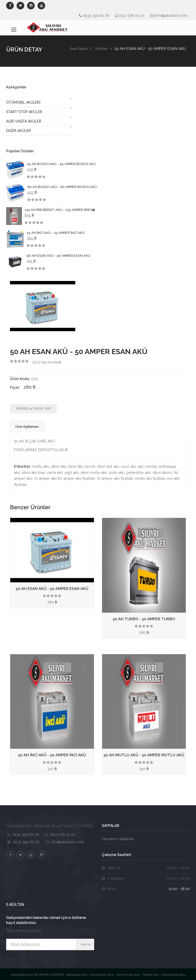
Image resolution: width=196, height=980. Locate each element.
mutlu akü (41, 466)
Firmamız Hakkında (118, 839)
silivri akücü (162, 473)
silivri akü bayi (33, 473)
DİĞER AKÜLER (19, 131)
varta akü (55, 473)
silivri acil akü (108, 466)
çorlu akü (117, 473)
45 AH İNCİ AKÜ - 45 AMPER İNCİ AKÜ (56, 233)
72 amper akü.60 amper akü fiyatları (64, 478)
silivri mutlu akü (94, 473)
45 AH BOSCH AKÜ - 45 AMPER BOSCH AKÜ (61, 164)
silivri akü (59, 466)
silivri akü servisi (82, 466)
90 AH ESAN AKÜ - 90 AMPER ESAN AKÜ (58, 256)
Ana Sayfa (79, 49)
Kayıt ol (85, 944)
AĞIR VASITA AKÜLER (24, 121)
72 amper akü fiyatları (115, 478)
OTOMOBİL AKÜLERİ (23, 102)
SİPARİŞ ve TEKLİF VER (33, 408)
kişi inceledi (47, 362)
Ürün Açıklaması (27, 427)
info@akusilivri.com (171, 16)
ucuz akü (128, 466)
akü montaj (147, 466)
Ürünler (101, 49)
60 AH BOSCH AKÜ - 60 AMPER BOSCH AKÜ (62, 187)
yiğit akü (72, 473)
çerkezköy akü (138, 473)
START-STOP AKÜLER (24, 112)
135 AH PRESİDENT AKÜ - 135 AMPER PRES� (60, 210)
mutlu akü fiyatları (150, 478)
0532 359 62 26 (96, 16)
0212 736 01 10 (131, 16)
